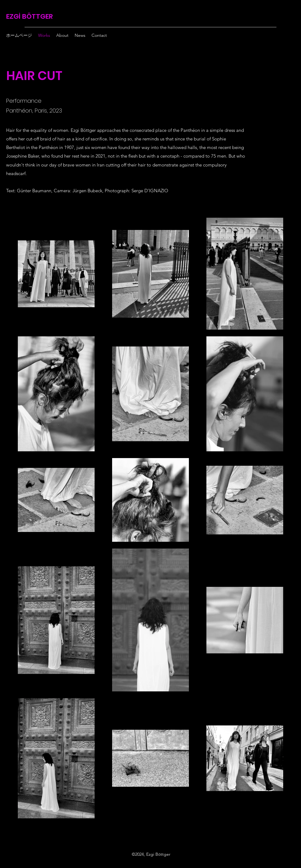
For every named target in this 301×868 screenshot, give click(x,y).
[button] (62, 35)
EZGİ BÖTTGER (29, 16)
